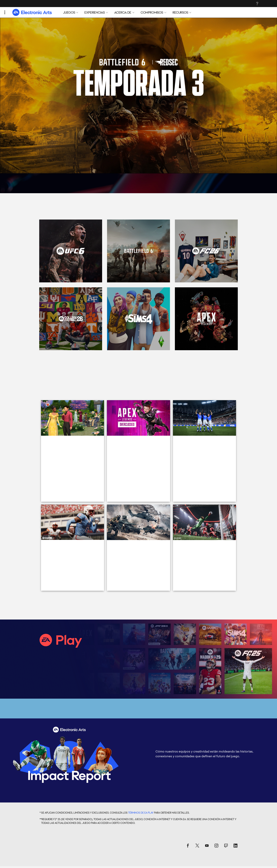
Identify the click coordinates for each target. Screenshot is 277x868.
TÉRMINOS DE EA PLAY (141, 751)
